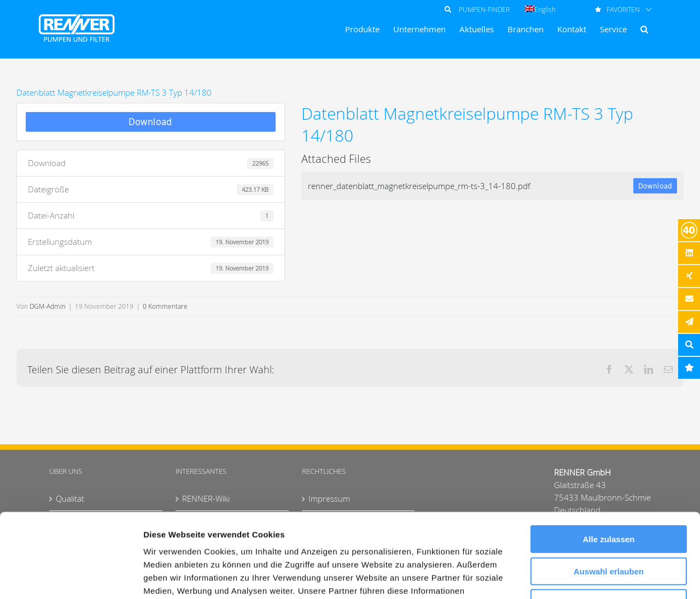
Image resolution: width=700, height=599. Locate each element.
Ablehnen (609, 519)
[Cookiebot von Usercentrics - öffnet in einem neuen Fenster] (71, 578)
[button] (644, 29)
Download (150, 122)
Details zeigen (582, 577)
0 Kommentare (165, 306)
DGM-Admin (48, 306)
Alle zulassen (608, 455)
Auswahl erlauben (609, 487)
